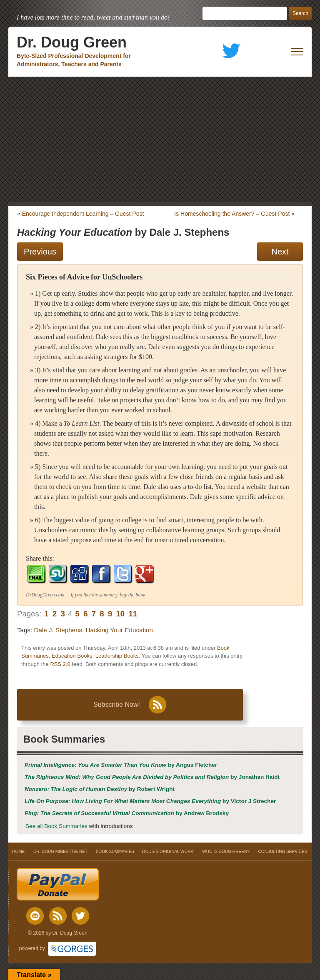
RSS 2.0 (60, 664)
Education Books (72, 656)
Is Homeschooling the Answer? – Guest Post (232, 214)
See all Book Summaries (56, 826)
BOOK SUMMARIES (115, 852)
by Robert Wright (100, 789)
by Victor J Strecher (150, 801)
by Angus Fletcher (121, 765)
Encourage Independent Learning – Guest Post (83, 214)
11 (133, 614)
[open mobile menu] (297, 52)
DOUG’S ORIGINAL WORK (168, 852)
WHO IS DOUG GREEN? (226, 852)
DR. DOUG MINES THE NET (60, 852)
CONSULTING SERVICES (282, 852)
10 (120, 614)
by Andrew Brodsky (127, 813)
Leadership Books (117, 656)
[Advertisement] (160, 139)
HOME (19, 852)
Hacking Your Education (119, 630)
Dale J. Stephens (58, 630)
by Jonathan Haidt (152, 777)
